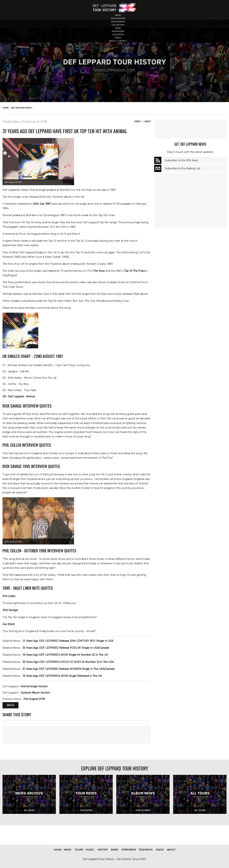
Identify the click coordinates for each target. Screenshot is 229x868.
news (118, 15)
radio (118, 38)
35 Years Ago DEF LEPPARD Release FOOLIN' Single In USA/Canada (66, 648)
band (118, 28)
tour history (118, 18)
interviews (118, 31)
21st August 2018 (34, 699)
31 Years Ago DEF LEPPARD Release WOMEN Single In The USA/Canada (69, 669)
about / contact (118, 41)
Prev (138, 121)
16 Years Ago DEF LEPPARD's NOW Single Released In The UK (62, 676)
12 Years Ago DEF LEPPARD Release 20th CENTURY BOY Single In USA (68, 641)
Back (10, 705)
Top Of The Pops (135, 271)
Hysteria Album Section (35, 693)
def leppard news (21, 108)
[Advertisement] (190, 129)
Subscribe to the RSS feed (181, 160)
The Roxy (99, 271)
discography (118, 22)
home (6, 108)
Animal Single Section (34, 686)
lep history (118, 25)
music (90, 850)
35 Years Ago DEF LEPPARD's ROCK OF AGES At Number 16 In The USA (68, 662)
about (171, 850)
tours (79, 850)
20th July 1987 (42, 204)
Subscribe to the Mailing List (182, 168)
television (118, 34)
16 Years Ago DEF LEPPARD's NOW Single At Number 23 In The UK (65, 655)
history (103, 850)
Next (148, 121)
